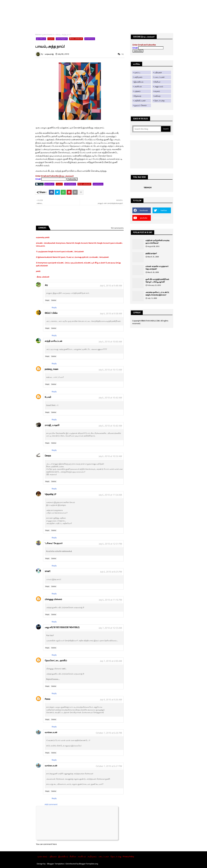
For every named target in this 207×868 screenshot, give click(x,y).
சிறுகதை (138, 96)
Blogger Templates (56, 864)
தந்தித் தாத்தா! (151, 253)
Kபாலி (48, 397)
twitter (164, 210)
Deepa (48, 456)
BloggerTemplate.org (88, 864)
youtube (144, 218)
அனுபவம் (159, 86)
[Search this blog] (147, 129)
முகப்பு (137, 73)
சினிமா (157, 82)
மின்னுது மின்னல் (53, 599)
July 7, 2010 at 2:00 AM (111, 661)
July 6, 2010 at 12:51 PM (110, 544)
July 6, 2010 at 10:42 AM (110, 398)
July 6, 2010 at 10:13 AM (110, 370)
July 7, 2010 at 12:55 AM (110, 628)
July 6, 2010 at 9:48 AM (111, 286)
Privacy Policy (128, 856)
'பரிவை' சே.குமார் (54, 543)
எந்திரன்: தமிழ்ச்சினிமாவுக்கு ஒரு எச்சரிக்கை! (157, 242)
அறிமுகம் (138, 77)
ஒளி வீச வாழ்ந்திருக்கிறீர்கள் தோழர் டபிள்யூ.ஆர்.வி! (157, 281)
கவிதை (157, 96)
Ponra (47, 699)
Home (38, 34)
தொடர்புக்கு (159, 101)
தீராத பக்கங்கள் (76, 39)
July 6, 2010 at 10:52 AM (110, 456)
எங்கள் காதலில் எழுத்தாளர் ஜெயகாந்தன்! (157, 268)
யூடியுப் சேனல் (140, 105)
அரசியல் (138, 86)
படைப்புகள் (159, 77)
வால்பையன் (51, 732)
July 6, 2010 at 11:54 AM (110, 495)
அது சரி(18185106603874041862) (62, 627)
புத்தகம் (137, 91)
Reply (47, 300)
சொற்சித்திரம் (62, 39)
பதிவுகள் (158, 73)
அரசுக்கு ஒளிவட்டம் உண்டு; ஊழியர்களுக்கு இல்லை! (157, 294)
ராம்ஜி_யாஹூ (52, 425)
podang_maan (51, 369)
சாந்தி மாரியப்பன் (53, 341)
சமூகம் (51, 39)
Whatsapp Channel (162, 218)
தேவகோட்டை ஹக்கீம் (56, 660)
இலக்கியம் (41, 39)
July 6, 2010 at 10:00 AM (110, 342)
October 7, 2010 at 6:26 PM (109, 733)
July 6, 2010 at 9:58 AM (111, 314)
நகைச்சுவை (48, 34)
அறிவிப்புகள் (140, 101)
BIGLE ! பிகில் (51, 313)
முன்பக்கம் (42, 856)
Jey (46, 285)
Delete (54, 300)
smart (48, 571)
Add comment (51, 804)
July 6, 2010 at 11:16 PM (110, 600)
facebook (144, 210)
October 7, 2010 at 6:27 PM (109, 766)
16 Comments (117, 228)
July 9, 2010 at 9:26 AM (111, 700)
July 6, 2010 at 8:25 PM (111, 572)
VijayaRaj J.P (50, 494)
